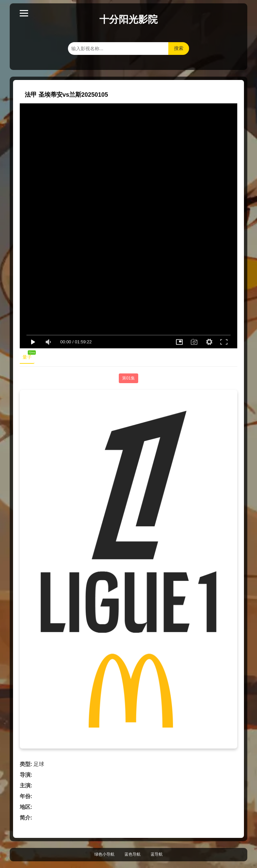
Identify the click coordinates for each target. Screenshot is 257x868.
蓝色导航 (133, 854)
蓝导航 (157, 854)
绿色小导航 (104, 854)
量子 (28, 356)
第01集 (128, 378)
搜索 (179, 48)
